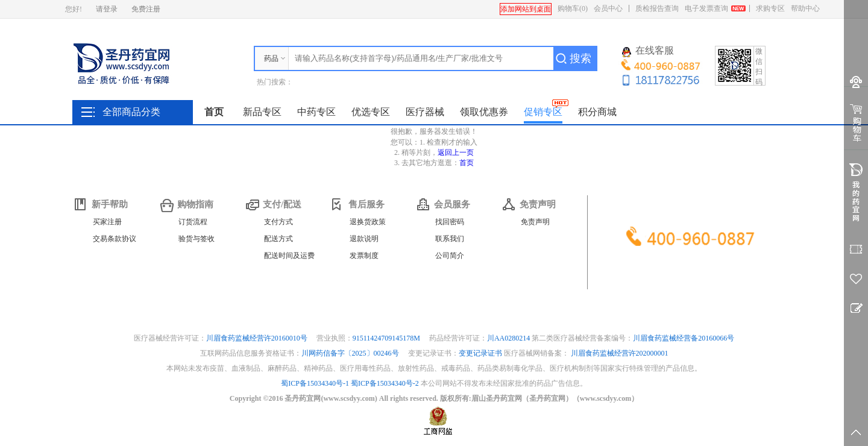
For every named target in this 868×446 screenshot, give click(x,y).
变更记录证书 (480, 353)
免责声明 (535, 222)
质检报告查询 (657, 8)
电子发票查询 (706, 8)
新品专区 (262, 112)
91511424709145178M (387, 338)
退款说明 (364, 239)
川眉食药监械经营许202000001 (620, 353)
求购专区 (770, 8)
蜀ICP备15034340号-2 (385, 383)
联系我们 (450, 239)
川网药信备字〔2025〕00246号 (351, 353)
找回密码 (450, 222)
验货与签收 (197, 239)
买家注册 (107, 222)
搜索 (580, 58)
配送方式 (278, 239)
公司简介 (450, 256)
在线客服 (648, 51)
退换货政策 (368, 222)
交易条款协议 (115, 239)
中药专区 (316, 112)
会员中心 (608, 8)
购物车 (573, 8)
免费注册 (146, 9)
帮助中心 (805, 8)
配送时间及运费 (289, 256)
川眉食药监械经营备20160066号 (684, 338)
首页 (214, 112)
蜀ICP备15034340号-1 (315, 383)
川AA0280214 (509, 338)
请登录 (107, 9)
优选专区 (371, 112)
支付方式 (278, 222)
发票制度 (364, 256)
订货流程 (193, 222)
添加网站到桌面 (526, 9)
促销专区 (543, 112)
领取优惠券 (484, 112)
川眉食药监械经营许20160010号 (258, 338)
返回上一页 (456, 152)
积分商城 (597, 112)
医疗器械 (425, 112)
